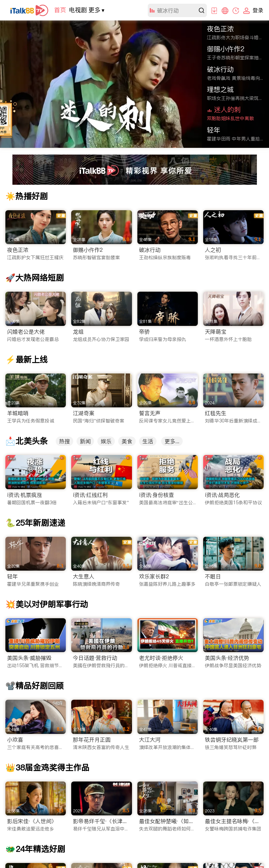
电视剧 (78, 10)
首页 (60, 10)
